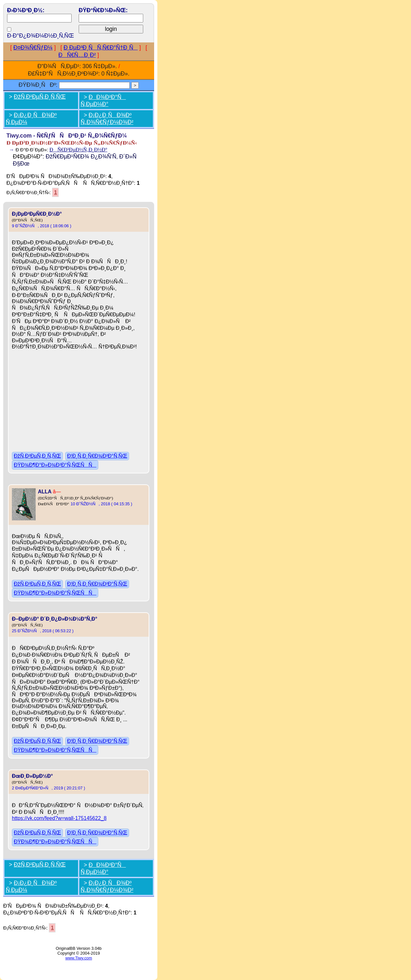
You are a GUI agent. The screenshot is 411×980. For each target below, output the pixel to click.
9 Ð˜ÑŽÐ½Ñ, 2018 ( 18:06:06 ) (42, 226)
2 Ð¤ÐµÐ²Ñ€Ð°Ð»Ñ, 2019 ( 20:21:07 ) (48, 788)
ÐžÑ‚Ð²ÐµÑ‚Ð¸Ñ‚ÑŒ (40, 97)
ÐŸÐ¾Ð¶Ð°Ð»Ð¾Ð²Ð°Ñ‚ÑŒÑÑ (55, 465)
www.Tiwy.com (79, 958)
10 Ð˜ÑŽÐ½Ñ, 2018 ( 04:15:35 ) (101, 504)
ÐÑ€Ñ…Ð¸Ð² (77, 55)
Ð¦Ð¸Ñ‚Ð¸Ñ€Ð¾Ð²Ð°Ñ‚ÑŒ (97, 456)
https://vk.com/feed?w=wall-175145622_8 (59, 818)
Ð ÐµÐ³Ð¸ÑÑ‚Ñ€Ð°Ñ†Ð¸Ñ (101, 48)
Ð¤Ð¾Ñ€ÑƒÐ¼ (33, 48)
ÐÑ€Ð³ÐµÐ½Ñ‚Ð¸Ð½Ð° (78, 150)
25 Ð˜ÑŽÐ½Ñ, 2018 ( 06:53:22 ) (43, 631)
